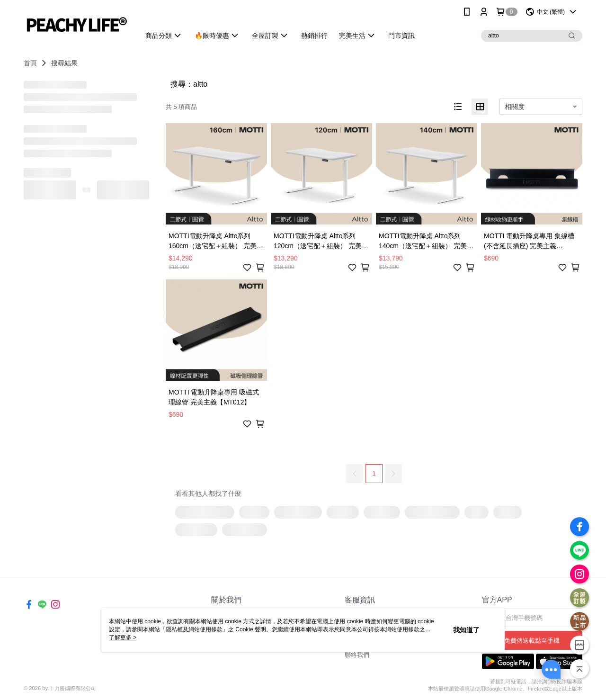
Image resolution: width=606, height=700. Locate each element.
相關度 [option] (515, 107)
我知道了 (466, 630)
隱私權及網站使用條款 (194, 629)
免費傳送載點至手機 (532, 641)
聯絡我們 (357, 655)
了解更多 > (123, 637)
